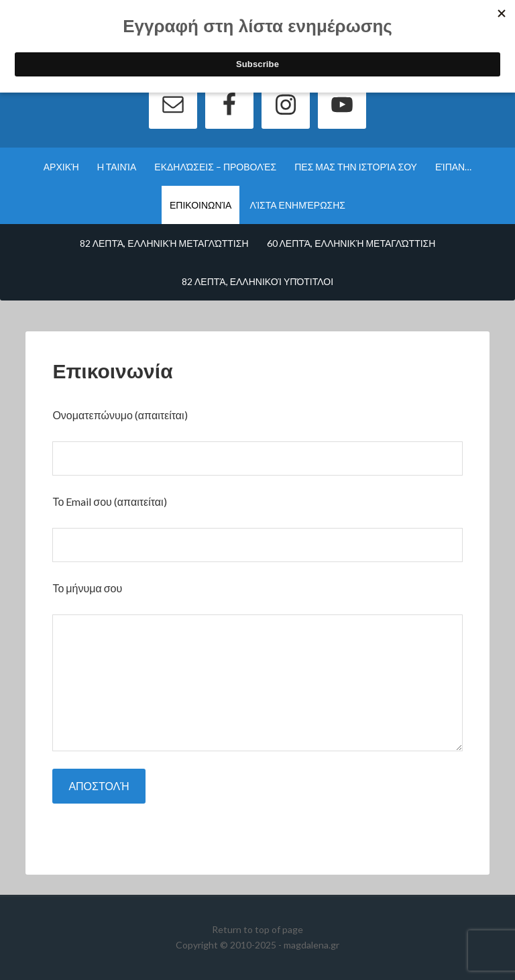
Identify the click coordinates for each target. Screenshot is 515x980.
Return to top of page (257, 929)
